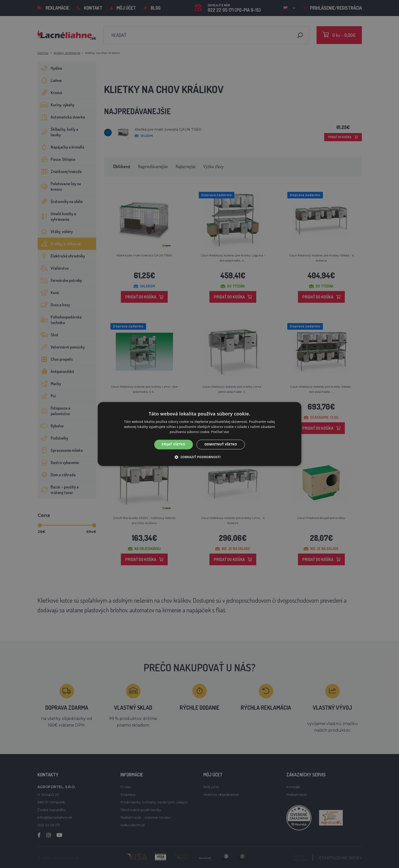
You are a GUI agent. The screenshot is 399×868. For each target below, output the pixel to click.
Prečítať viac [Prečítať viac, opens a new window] (220, 432)
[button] (200, 457)
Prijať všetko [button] (174, 444)
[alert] (199, 434)
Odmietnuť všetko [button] (221, 444)
